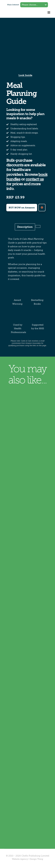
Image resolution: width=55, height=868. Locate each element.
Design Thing (36, 859)
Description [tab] (25, 227)
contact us (35, 179)
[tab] (38, 226)
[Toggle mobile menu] (49, 12)
